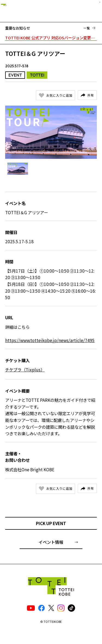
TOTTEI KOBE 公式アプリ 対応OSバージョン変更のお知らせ (51, 38)
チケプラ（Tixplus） (25, 370)
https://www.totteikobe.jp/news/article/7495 (50, 340)
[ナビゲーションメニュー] (94, 10)
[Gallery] (51, 132)
